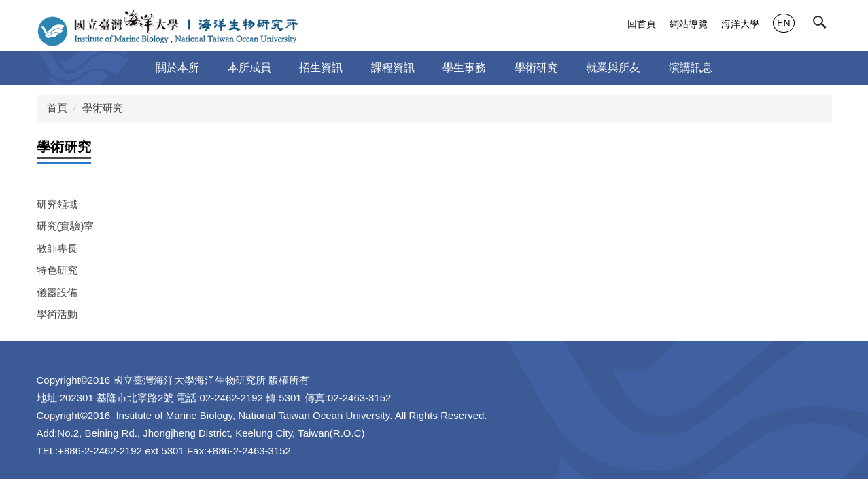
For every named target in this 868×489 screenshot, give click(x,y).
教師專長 (57, 248)
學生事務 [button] (464, 68)
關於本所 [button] (177, 68)
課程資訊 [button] (393, 68)
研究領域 (57, 204)
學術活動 (57, 314)
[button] (822, 25)
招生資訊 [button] (321, 68)
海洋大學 (740, 24)
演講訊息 (691, 68)
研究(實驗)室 (66, 226)
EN (783, 23)
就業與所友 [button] (613, 68)
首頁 (57, 108)
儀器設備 (57, 292)
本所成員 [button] (249, 68)
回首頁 (642, 24)
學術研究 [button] (536, 68)
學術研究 (103, 108)
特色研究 (57, 270)
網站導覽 (689, 24)
